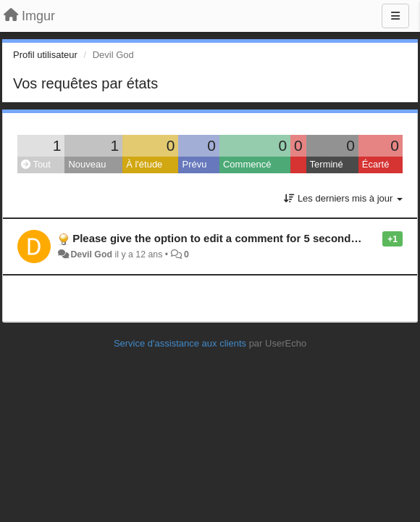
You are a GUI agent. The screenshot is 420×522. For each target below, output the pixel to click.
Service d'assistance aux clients (180, 343)
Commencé (247, 164)
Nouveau (87, 164)
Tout (36, 164)
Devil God (91, 254)
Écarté (376, 164)
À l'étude (144, 164)
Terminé (327, 164)
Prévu (194, 164)
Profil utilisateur (45, 55)
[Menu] (395, 16)
